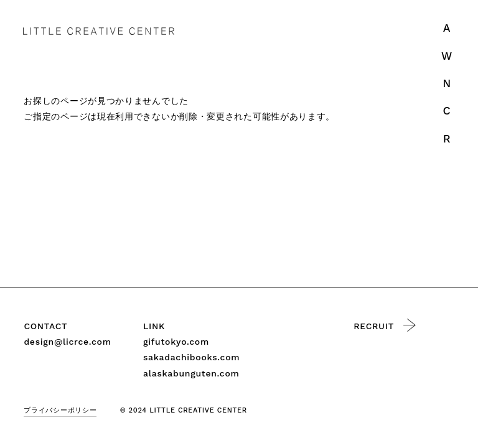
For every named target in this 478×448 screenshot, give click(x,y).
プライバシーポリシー (60, 410)
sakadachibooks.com (191, 357)
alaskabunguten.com (191, 373)
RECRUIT (385, 325)
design (67, 342)
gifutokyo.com (176, 342)
